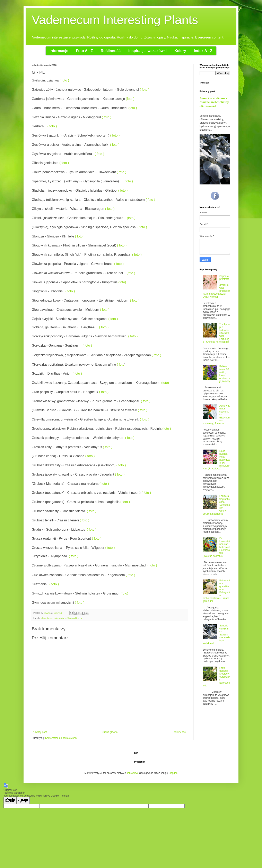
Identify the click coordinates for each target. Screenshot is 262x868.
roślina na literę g (73, 618)
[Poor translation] (23, 801)
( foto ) (64, 80)
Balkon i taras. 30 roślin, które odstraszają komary (225, 374)
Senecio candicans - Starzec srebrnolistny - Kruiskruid (214, 102)
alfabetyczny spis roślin (53, 618)
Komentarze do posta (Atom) (61, 738)
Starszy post (180, 732)
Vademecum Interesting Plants (115, 20)
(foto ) (130, 99)
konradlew (132, 773)
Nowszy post (40, 732)
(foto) (122, 282)
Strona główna (110, 732)
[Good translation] (10, 801)
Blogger (173, 773)
